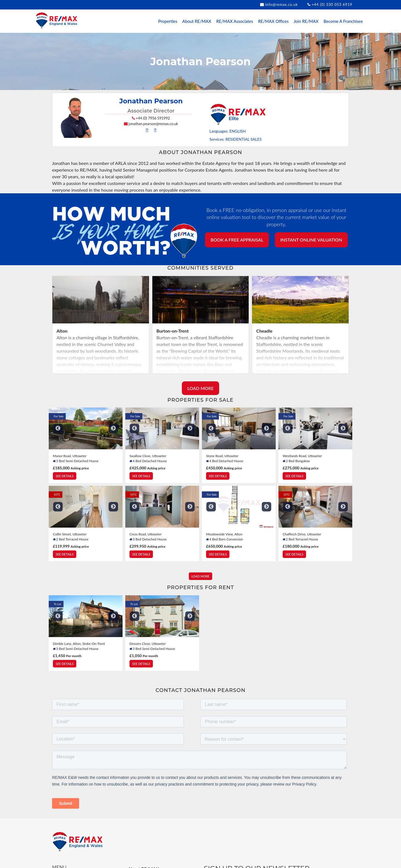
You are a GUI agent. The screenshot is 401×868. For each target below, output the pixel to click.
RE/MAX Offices (273, 21)
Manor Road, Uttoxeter (70, 458)
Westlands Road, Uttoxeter (302, 458)
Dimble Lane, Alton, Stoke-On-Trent (79, 645)
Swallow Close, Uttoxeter (148, 458)
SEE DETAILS (65, 478)
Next (113, 430)
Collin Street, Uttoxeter (70, 536)
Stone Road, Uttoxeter (222, 458)
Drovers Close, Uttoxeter (148, 645)
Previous (58, 430)
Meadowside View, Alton (224, 536)
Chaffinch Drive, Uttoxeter (302, 536)
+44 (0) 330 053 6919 (332, 4)
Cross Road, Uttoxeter (146, 536)
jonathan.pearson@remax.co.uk (153, 125)
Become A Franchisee (343, 21)
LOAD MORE (200, 390)
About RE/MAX (197, 21)
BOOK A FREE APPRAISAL (237, 241)
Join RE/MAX (306, 21)
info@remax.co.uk (281, 4)
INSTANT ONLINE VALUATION (311, 241)
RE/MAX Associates (234, 21)
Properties (168, 21)
